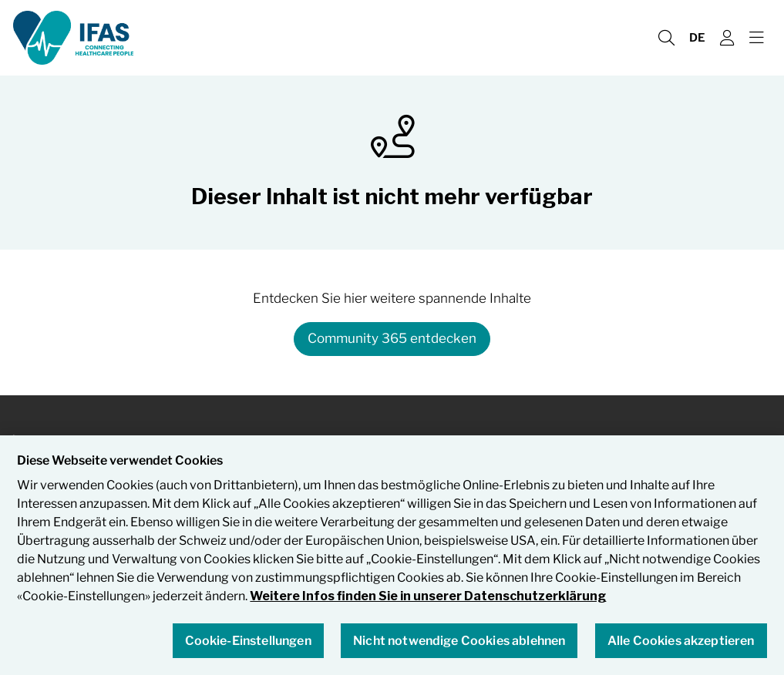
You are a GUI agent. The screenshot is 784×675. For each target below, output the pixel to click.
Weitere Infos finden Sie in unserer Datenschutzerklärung (428, 598)
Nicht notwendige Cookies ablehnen (459, 641)
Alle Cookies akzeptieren (681, 641)
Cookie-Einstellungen (248, 641)
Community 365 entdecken (392, 338)
